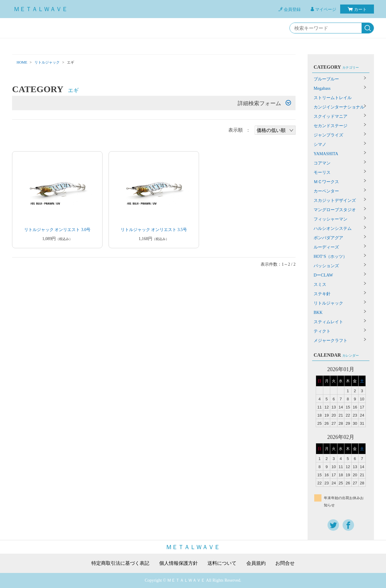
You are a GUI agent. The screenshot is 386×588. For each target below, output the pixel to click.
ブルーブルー (326, 79)
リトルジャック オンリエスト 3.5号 (154, 230)
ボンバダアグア (328, 238)
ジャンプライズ (328, 135)
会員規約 (256, 563)
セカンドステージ (331, 126)
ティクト (322, 331)
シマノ (320, 144)
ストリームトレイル (333, 98)
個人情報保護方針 (179, 563)
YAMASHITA (326, 154)
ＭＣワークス (326, 182)
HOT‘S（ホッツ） (330, 256)
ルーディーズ (326, 247)
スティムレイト (328, 322)
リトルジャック (47, 62)
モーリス (322, 172)
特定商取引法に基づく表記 (120, 563)
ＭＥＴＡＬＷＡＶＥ (41, 9)
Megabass (322, 88)
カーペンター (326, 191)
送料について (222, 563)
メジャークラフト (331, 341)
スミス (320, 285)
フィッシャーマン (331, 219)
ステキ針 (322, 294)
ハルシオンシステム (333, 228)
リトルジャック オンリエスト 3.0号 (57, 230)
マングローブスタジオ (335, 210)
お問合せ (285, 563)
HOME (22, 62)
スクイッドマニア (331, 116)
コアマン (322, 163)
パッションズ (326, 266)
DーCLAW (323, 275)
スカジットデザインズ (335, 200)
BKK (318, 313)
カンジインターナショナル (339, 107)
